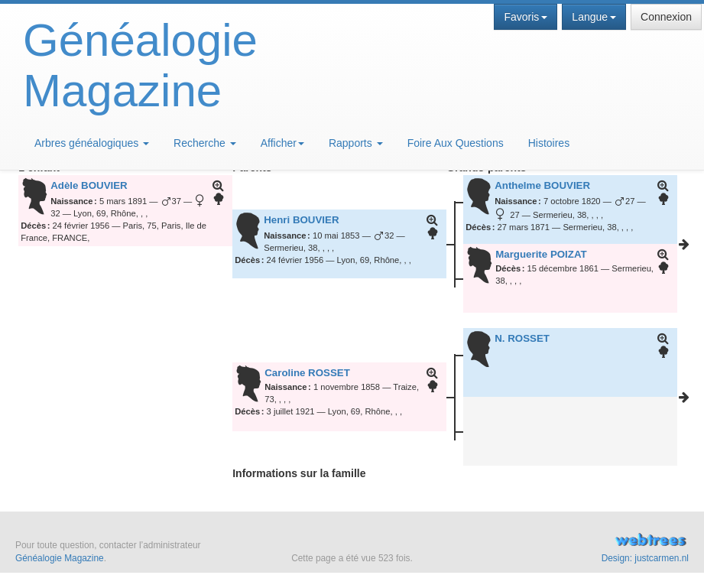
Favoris (526, 17)
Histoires (549, 143)
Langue (594, 17)
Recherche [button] (205, 143)
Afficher (282, 143)
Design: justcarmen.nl (645, 558)
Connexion (666, 17)
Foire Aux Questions (456, 143)
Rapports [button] (356, 143)
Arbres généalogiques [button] (92, 143)
